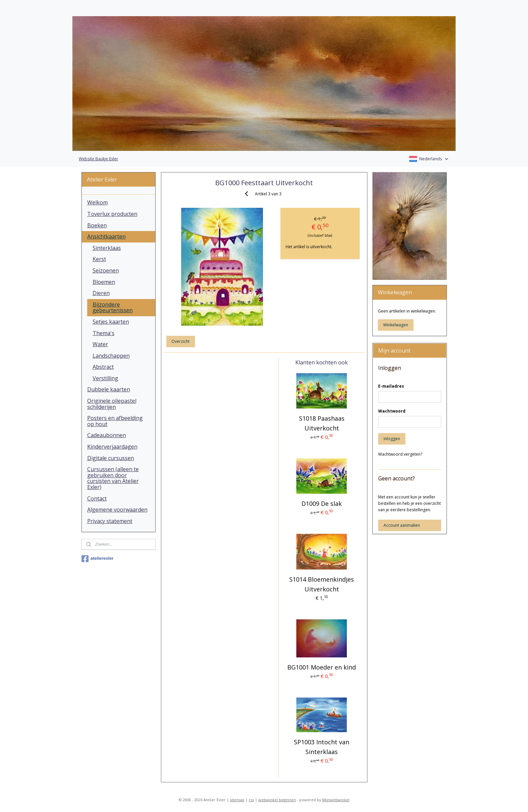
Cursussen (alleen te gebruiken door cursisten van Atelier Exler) (113, 478)
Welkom (97, 202)
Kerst (99, 259)
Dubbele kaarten (109, 389)
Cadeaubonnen (107, 435)
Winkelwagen (396, 325)
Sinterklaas (107, 248)
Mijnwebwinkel (336, 800)
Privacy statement (110, 521)
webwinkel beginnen (277, 800)
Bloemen (104, 282)
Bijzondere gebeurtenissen (113, 307)
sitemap (237, 800)
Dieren (101, 293)
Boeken (97, 225)
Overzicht (180, 341)
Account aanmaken (402, 525)
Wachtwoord (392, 411)
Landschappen (111, 356)
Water (100, 344)
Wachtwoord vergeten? (400, 454)
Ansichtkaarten (106, 236)
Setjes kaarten (111, 322)
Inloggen (392, 439)
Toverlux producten (112, 214)
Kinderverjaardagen (112, 447)
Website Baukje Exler (98, 159)
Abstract (103, 367)
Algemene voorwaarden (117, 510)
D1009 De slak (322, 504)
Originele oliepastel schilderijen (112, 404)
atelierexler (98, 559)
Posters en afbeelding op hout (115, 421)
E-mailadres (391, 386)
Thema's (104, 333)
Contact (97, 498)
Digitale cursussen (111, 458)
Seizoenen (106, 270)
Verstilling (105, 378)
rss (251, 800)
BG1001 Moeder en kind (322, 667)
